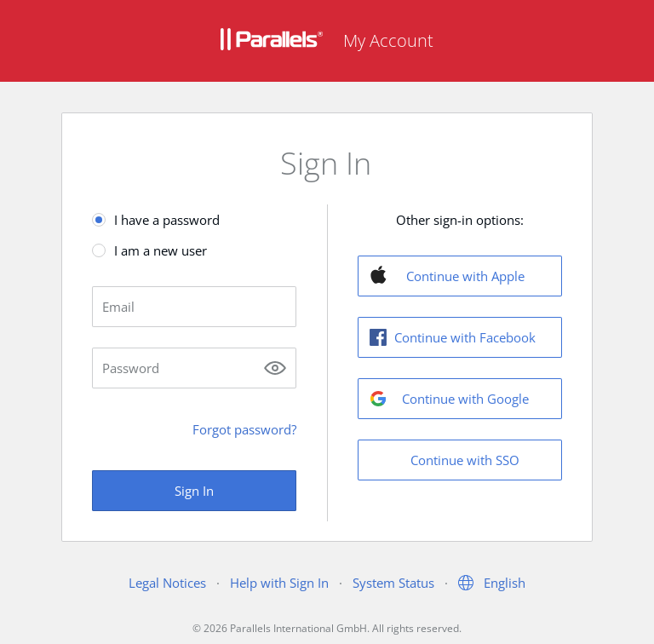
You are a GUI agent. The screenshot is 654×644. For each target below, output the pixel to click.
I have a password (167, 220)
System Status (393, 583)
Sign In (194, 491)
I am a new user (161, 250)
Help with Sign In (279, 583)
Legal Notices (167, 583)
